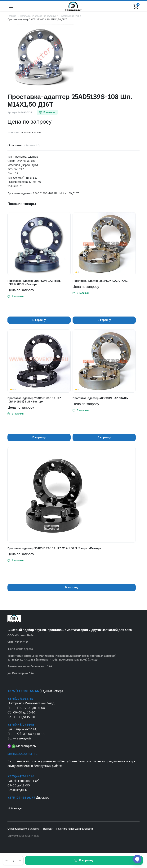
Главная (12, 16)
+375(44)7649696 (21, 776)
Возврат (48, 829)
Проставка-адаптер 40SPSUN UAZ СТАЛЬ (100, 398)
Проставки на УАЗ (69, 16)
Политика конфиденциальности (74, 829)
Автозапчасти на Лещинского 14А (30, 666)
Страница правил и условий (23, 829)
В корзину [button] (39, 320)
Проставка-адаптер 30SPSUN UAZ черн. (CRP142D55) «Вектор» (34, 283)
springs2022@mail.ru (22, 754)
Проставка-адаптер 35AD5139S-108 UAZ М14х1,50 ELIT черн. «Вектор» (54, 548)
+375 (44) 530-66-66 (23, 691)
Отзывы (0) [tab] (32, 145)
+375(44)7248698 (21, 725)
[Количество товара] (13, 861)
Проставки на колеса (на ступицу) (38, 16)
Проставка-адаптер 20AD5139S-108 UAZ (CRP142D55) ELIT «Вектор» (34, 400)
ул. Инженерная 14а (21, 673)
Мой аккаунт (15, 808)
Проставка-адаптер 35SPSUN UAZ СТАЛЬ (100, 281)
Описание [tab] (14, 145)
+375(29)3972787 (20, 699)
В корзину (86, 860)
